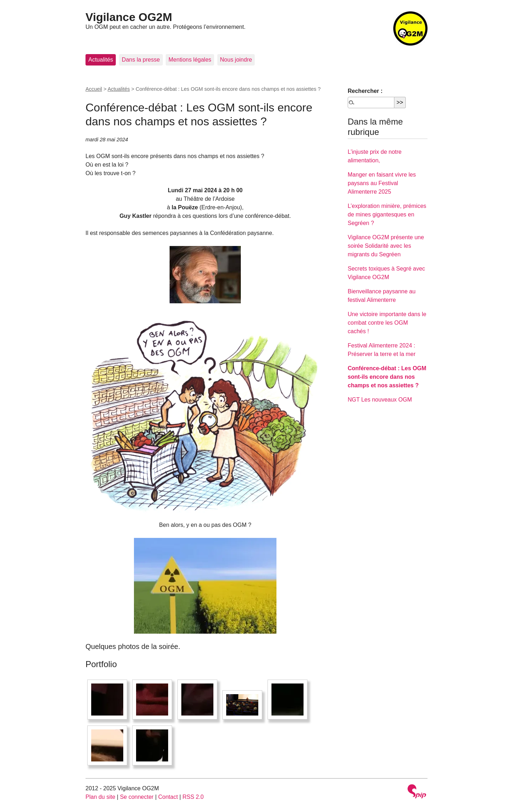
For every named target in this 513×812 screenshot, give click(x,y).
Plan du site (100, 797)
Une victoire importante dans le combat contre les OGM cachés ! (387, 323)
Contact (168, 797)
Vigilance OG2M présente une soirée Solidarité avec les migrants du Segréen (386, 246)
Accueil (94, 89)
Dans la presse (141, 60)
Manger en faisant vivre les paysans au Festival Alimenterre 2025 (382, 183)
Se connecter (137, 797)
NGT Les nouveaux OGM (380, 400)
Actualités (101, 60)
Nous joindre (236, 60)
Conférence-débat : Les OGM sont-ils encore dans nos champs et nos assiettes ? (387, 377)
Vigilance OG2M (129, 17)
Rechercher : (365, 91)
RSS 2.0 (193, 797)
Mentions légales (190, 60)
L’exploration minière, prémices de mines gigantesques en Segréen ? (387, 214)
